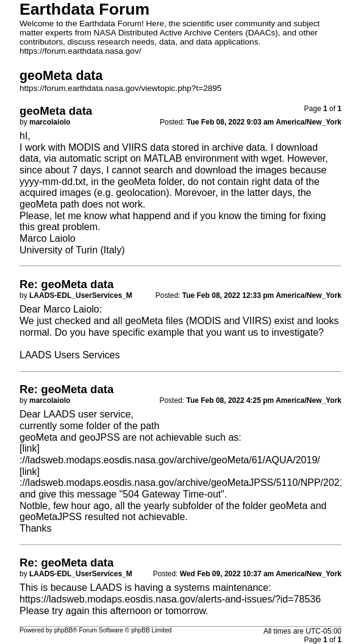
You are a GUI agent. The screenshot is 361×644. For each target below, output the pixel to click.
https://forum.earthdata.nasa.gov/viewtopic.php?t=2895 (120, 88)
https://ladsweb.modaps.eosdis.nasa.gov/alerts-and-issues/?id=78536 (170, 599)
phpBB (64, 630)
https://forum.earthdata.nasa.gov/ (80, 51)
